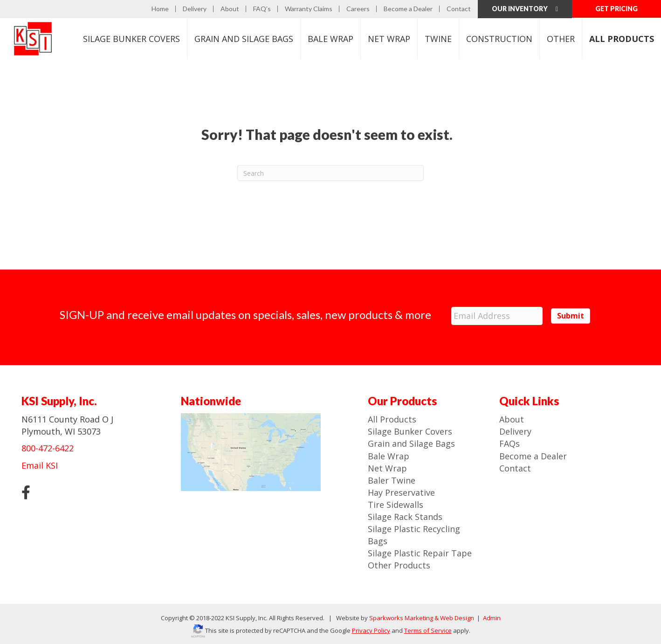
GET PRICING (616, 9)
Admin (491, 618)
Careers (358, 9)
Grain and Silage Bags (411, 443)
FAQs (510, 443)
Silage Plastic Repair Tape (420, 553)
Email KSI (40, 465)
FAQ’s (262, 9)
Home (160, 9)
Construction (499, 39)
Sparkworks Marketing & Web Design (422, 618)
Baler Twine (392, 480)
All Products (392, 419)
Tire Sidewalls (396, 504)
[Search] (330, 173)
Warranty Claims (309, 9)
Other (561, 39)
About (230, 9)
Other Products (399, 565)
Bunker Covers (131, 39)
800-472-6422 (48, 448)
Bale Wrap (330, 39)
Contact (459, 9)
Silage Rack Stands (405, 516)
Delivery (195, 9)
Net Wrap (389, 39)
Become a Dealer (408, 9)
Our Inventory (525, 9)
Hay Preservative (401, 492)
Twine (438, 39)
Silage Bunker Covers (410, 431)
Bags (244, 39)
